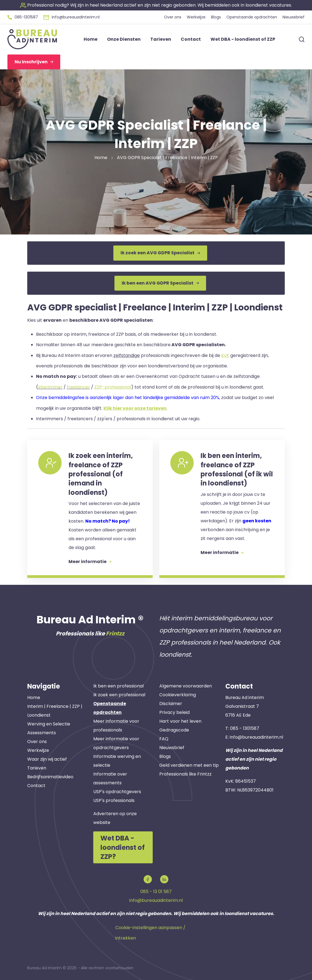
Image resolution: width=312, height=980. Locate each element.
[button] (156, 5)
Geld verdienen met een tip (189, 765)
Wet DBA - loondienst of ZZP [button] (243, 39)
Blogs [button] (216, 17)
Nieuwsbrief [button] (294, 17)
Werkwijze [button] (196, 17)
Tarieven (37, 768)
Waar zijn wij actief (47, 759)
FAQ (164, 739)
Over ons (37, 742)
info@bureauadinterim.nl (256, 737)
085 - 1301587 (245, 728)
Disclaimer (171, 704)
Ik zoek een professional (119, 695)
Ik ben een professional (118, 686)
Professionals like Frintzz (185, 774)
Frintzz (115, 634)
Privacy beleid (174, 712)
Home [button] (91, 39)
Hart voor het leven (180, 721)
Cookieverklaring (178, 695)
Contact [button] (191, 39)
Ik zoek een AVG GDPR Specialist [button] (160, 253)
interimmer (50, 387)
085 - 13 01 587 (156, 892)
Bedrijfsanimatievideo (50, 777)
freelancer (78, 387)
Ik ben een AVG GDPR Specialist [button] (160, 283)
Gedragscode (174, 730)
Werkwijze (38, 750)
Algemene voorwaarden (186, 686)
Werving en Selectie (49, 724)
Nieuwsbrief (172, 748)
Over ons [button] (173, 17)
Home (34, 698)
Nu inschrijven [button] (34, 62)
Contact (36, 786)
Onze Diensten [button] (124, 39)
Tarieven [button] (161, 39)
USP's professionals (114, 800)
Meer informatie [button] (90, 562)
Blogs (165, 756)
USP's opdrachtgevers (117, 792)
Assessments (42, 733)
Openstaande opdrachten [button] (252, 17)
